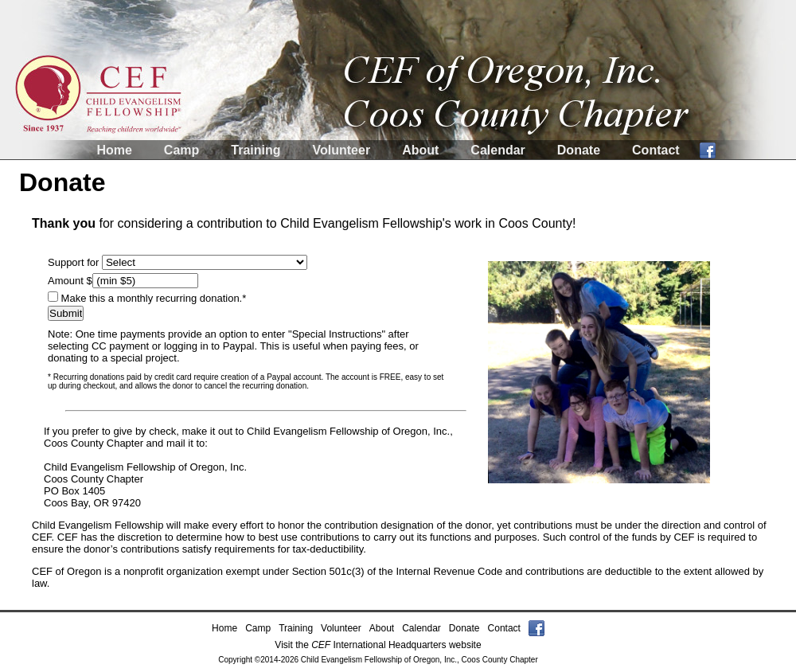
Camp (181, 150)
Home (114, 150)
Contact (656, 150)
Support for (75, 262)
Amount (67, 281)
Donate (579, 150)
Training (256, 150)
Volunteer (342, 150)
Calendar (497, 150)
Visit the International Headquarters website (378, 645)
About (420, 150)
